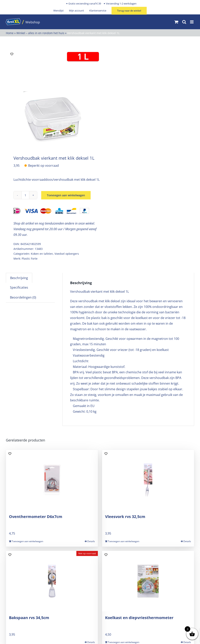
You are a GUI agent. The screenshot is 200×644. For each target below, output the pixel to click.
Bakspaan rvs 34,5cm (29, 618)
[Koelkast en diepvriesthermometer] (148, 581)
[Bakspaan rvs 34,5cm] (52, 581)
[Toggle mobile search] (184, 22)
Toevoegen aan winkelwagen (66, 195)
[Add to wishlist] (12, 54)
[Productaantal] (25, 195)
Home (10, 33)
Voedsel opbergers (67, 254)
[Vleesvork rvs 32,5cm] (148, 480)
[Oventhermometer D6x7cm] (52, 480)
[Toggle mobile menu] (192, 22)
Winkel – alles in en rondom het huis (40, 33)
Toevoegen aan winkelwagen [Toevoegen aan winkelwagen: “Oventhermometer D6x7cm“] (27, 541)
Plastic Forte (30, 259)
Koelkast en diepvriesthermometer (139, 618)
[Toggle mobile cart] (176, 22)
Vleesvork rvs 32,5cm (125, 517)
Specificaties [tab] (19, 287)
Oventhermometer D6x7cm (36, 517)
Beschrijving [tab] (19, 278)
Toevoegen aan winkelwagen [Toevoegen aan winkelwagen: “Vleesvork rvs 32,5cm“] (124, 541)
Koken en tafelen (42, 254)
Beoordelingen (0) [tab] (23, 297)
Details (91, 541)
